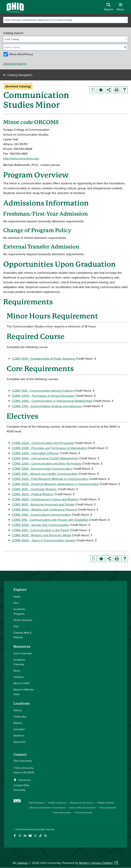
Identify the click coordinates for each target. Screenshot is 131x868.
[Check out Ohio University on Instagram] (20, 836)
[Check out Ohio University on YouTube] (30, 836)
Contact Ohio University (21, 788)
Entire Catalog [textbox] (12, 39)
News (17, 671)
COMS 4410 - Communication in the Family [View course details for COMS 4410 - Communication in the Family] (41, 530)
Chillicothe (20, 717)
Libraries (19, 677)
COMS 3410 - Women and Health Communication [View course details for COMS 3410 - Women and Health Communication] (45, 474)
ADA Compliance (37, 803)
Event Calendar (23, 653)
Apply (17, 596)
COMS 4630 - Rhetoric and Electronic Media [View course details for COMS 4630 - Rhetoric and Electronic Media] (41, 535)
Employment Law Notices (82, 803)
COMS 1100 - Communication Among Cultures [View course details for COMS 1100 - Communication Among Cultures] (43, 391)
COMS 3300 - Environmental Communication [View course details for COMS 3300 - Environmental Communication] (42, 469)
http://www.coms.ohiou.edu (21, 158)
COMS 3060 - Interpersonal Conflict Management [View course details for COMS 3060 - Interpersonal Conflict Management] (45, 458)
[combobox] (65, 20)
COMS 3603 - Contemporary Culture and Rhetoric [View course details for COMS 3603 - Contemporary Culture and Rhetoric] (45, 499)
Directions (25, 780)
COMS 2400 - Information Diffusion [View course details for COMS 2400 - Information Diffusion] (35, 453)
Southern (19, 735)
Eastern (18, 723)
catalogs (22, 863)
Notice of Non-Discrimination (83, 808)
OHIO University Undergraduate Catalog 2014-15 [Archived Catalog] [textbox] (38, 20)
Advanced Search (15, 64)
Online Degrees (23, 620)
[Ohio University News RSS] (45, 836)
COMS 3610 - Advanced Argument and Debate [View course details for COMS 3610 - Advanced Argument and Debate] (43, 504)
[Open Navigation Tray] (121, 8)
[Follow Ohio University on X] (35, 836)
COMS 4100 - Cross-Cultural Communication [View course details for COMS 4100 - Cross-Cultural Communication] (41, 515)
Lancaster (19, 729)
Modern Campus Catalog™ (96, 863)
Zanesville (20, 742)
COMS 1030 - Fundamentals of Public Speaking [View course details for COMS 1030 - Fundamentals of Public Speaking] (43, 359)
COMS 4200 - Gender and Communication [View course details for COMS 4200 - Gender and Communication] (40, 525)
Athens (18, 710)
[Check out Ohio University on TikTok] (40, 836)
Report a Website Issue (24, 692)
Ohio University (29, 829)
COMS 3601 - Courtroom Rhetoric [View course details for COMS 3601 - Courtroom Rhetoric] (34, 489)
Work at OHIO (22, 683)
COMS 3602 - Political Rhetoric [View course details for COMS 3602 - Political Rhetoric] (33, 494)
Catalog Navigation (20, 75)
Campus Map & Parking (22, 635)
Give (16, 603)
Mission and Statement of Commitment (48, 808)
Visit (16, 626)
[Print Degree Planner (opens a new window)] (93, 90)
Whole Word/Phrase (21, 54)
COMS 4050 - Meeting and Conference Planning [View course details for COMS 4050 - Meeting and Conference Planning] (44, 509)
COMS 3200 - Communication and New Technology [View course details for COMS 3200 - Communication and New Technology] (47, 463)
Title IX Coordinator (84, 813)
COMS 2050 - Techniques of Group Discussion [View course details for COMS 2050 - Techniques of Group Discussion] (43, 396)
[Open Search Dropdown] (109, 8)
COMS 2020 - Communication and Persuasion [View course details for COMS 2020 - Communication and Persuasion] (43, 443)
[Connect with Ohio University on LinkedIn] (25, 836)
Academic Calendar (19, 662)
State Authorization (62, 813)
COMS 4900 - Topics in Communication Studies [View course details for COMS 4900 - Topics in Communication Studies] (44, 540)
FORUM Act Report (106, 803)
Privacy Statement (108, 808)
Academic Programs (19, 611)
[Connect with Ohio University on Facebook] (15, 836)
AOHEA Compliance (57, 803)
